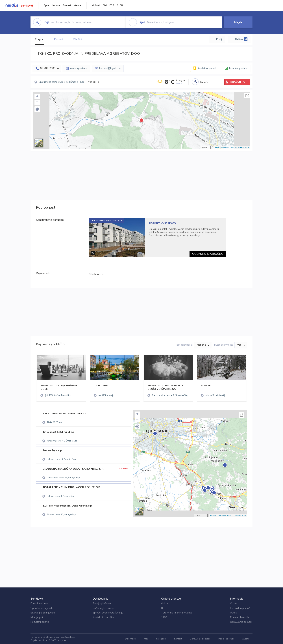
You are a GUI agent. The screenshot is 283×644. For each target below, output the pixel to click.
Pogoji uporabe (226, 639)
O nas (234, 603)
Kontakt (178, 639)
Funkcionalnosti (39, 603)
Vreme (77, 5)
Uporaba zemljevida (42, 608)
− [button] (37, 102)
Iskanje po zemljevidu (43, 613)
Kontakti (59, 39)
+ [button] (37, 97)
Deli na (241, 39)
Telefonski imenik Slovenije (177, 613)
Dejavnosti (130, 639)
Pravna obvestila (240, 617)
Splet (47, 5)
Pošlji (219, 39)
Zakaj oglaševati (102, 603)
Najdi (238, 22)
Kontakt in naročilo (103, 617)
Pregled (40, 39)
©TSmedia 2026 (242, 147)
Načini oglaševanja (103, 608)
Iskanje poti (37, 617)
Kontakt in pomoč (240, 608)
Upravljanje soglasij (241, 622)
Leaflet (216, 147)
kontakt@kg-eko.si (110, 68)
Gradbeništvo (96, 274)
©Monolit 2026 (228, 147)
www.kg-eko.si (79, 68)
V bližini (78, 39)
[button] (37, 109)
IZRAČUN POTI (239, 82)
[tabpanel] (157, 238)
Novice (56, 5)
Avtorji (234, 613)
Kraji (146, 639)
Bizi (105, 5)
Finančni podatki (238, 68)
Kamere (204, 82)
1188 (120, 5)
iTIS (112, 5)
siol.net (96, 5)
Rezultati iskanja (40, 622)
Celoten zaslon (247, 96)
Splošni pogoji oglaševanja (108, 613)
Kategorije (161, 639)
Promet (67, 5)
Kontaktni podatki (207, 68)
